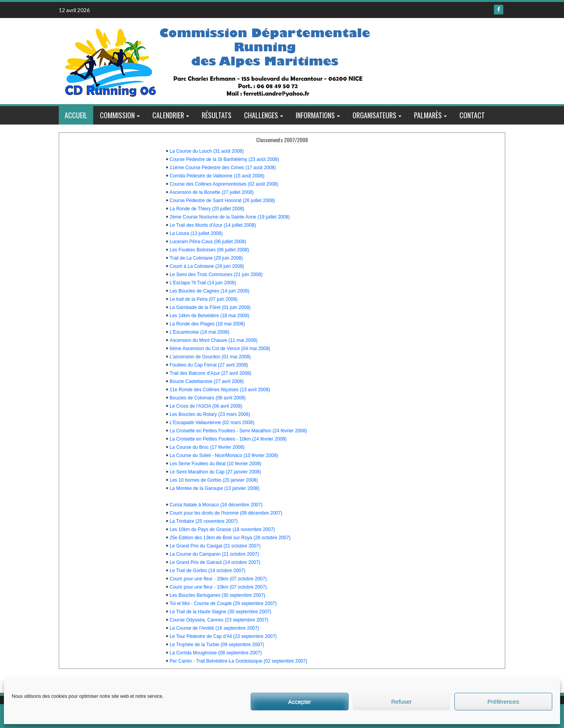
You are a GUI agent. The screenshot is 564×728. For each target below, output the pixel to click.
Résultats (217, 115)
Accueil (76, 115)
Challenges (261, 115)
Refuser (402, 702)
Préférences (503, 702)
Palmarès (428, 115)
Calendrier (168, 115)
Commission (117, 115)
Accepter (299, 702)
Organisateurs (374, 115)
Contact (472, 115)
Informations (315, 115)
